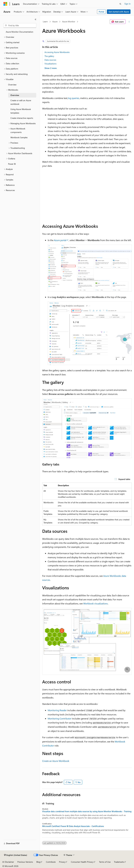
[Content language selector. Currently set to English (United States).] (16, 855)
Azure (55, 21)
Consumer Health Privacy (82, 862)
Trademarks (119, 862)
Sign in (127, 4)
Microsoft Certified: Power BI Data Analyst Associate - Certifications (73, 826)
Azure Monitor (69, 21)
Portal (101, 12)
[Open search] (120, 4)
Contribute (51, 862)
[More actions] (129, 22)
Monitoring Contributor (60, 718)
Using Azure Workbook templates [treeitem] (21, 111)
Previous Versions (25, 862)
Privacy (62, 862)
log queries (74, 98)
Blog (38, 862)
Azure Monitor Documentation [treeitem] (20, 32)
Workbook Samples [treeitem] (19, 137)
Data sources (50, 60)
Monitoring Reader (57, 710)
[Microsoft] (5, 4)
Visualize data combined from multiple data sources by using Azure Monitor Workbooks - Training (87, 811)
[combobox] (20, 25)
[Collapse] (36, 19)
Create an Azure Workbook (56, 761)
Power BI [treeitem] (12, 164)
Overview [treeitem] (12, 85)
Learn (45, 21)
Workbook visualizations (95, 603)
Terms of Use (105, 862)
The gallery (49, 56)
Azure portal (60, 240)
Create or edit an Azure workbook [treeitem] (21, 102)
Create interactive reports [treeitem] (22, 118)
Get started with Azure (119, 12)
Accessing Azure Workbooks (57, 52)
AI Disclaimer (8, 862)
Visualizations (50, 64)
